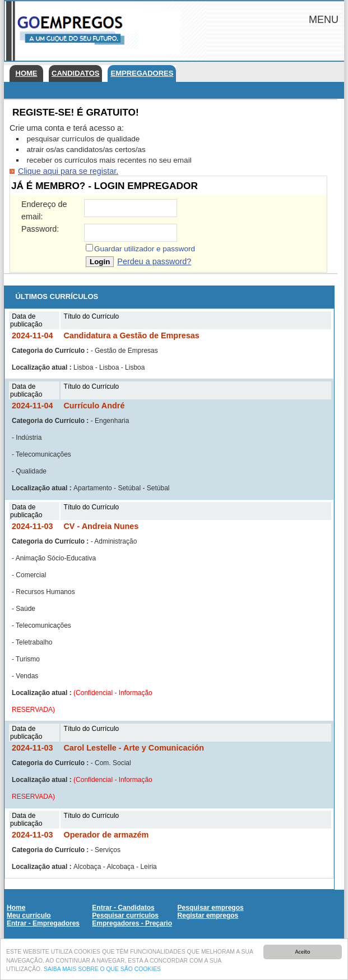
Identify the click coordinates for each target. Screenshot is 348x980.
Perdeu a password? (154, 261)
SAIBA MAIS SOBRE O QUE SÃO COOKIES (102, 970)
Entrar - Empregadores (43, 923)
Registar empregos (208, 915)
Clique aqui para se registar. (68, 171)
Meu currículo (29, 915)
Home (27, 73)
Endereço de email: (44, 210)
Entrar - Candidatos (123, 908)
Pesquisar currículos (125, 915)
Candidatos (75, 73)
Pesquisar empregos (211, 908)
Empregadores (142, 73)
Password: (40, 229)
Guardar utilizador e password (145, 249)
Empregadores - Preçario (132, 923)
